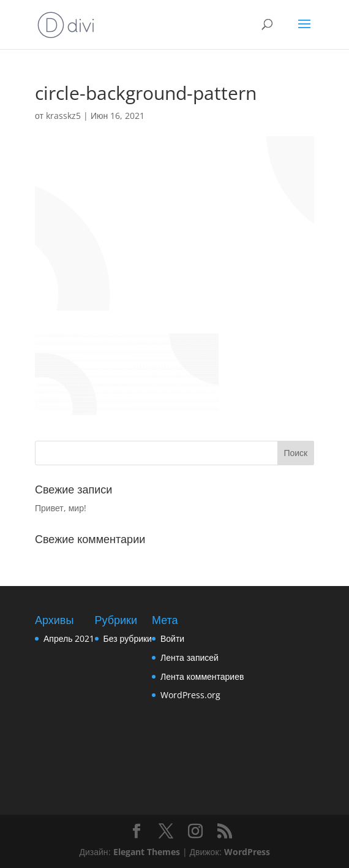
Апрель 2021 (69, 638)
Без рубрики (128, 638)
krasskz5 (63, 116)
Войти (172, 638)
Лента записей (190, 657)
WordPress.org (190, 695)
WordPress (247, 852)
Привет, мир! (61, 508)
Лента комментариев (202, 676)
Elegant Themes (147, 852)
